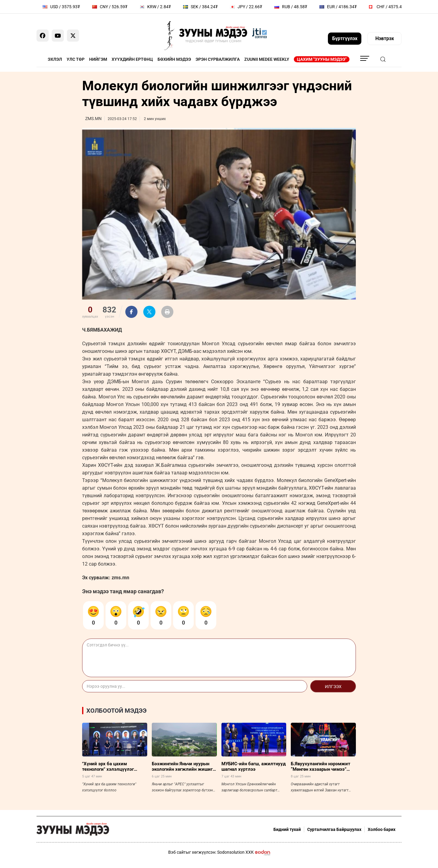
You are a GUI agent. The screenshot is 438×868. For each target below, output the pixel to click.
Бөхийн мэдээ (174, 59)
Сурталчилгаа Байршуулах (334, 829)
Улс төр (76, 59)
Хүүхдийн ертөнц (132, 59)
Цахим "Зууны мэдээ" (322, 59)
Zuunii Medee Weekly (267, 59)
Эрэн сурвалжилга (218, 59)
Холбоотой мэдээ (116, 711)
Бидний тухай (287, 829)
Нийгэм (98, 59)
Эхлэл (55, 59)
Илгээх (333, 687)
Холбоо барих (382, 829)
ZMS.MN (93, 119)
